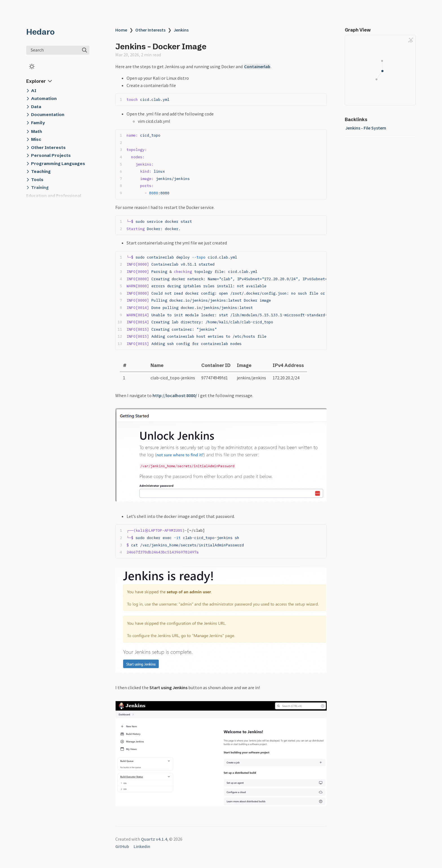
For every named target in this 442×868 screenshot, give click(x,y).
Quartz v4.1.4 (154, 839)
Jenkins (181, 30)
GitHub (122, 846)
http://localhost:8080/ (175, 395)
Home (121, 30)
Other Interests (150, 30)
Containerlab (257, 66)
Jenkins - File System (366, 128)
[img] (85, 50)
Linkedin (142, 846)
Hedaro (40, 32)
